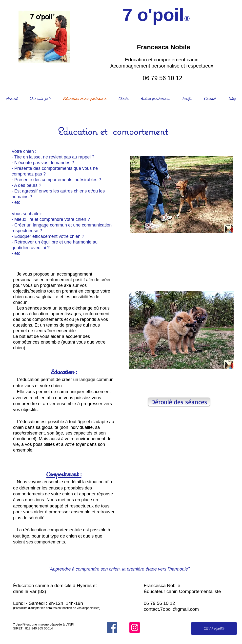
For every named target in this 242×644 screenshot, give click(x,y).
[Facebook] (112, 627)
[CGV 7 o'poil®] (214, 628)
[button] (185, 498)
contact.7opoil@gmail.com (171, 609)
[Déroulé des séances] (179, 402)
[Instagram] (135, 627)
